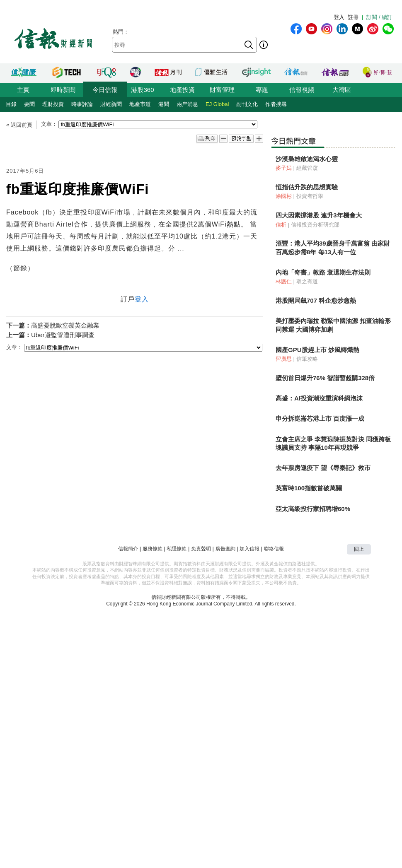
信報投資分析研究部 (315, 225)
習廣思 (284, 359)
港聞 (164, 104)
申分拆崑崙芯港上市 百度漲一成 (320, 418)
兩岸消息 (187, 104)
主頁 (23, 90)
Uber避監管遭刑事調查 (63, 335)
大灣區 (342, 90)
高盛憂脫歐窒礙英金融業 (65, 325)
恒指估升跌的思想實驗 (307, 187)
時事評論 (82, 104)
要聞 (29, 104)
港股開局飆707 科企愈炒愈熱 (316, 300)
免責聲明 (201, 549)
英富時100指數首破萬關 (309, 488)
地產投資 (182, 90)
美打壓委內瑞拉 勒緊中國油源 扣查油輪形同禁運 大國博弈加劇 (333, 325)
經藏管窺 (307, 168)
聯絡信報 (274, 549)
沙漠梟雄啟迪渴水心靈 (307, 159)
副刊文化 (247, 104)
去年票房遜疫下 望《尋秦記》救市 (323, 468)
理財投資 (53, 104)
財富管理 (222, 90)
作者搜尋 (276, 104)
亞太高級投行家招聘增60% (313, 509)
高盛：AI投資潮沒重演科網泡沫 (319, 398)
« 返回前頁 (19, 125)
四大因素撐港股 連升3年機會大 (319, 215)
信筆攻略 (307, 359)
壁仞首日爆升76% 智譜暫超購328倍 (325, 378)
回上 (359, 549)
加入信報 (249, 549)
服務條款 (153, 549)
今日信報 (105, 90)
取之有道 (307, 281)
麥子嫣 (284, 168)
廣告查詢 (225, 549)
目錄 (11, 104)
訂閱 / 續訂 (379, 17)
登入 (339, 17)
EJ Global (217, 104)
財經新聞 (111, 104)
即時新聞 (63, 90)
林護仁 (284, 281)
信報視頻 (302, 90)
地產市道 (140, 104)
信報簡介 (128, 549)
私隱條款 (177, 549)
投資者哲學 (310, 196)
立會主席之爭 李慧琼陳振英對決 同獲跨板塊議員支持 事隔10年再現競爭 (333, 443)
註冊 (353, 17)
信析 (281, 225)
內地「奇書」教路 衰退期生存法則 (323, 272)
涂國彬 (284, 196)
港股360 (142, 90)
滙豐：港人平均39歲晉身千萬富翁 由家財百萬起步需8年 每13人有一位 (333, 247)
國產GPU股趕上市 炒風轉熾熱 (317, 350)
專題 (262, 90)
